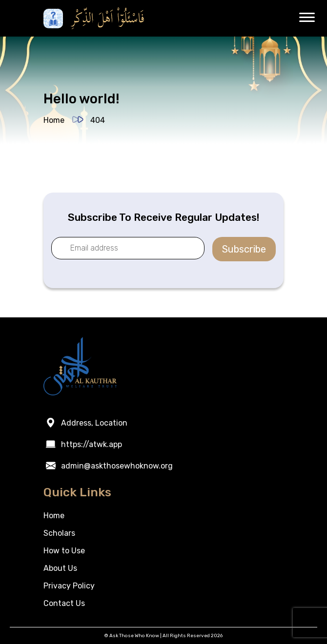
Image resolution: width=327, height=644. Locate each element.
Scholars (59, 533)
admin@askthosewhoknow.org (117, 466)
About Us (60, 568)
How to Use (64, 551)
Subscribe (244, 249)
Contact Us (64, 603)
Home (54, 120)
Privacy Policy (69, 586)
